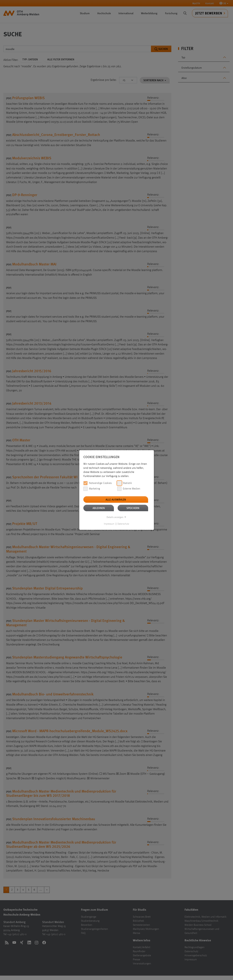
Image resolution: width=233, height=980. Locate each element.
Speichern (133, 508)
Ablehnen (99, 508)
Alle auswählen (116, 499)
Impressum (109, 524)
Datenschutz (123, 524)
